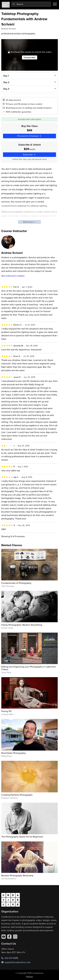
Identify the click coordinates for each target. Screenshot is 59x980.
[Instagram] (15, 937)
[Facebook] (9, 937)
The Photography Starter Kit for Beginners (22, 837)
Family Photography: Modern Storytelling (22, 625)
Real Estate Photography (14, 753)
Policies (29, 977)
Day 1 (6, 76)
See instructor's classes (13, 276)
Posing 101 (6, 711)
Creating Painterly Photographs (17, 795)
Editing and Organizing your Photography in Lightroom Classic (29, 668)
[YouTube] (4, 937)
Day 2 (6, 82)
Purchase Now (29, 58)
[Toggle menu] (55, 4)
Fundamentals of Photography (16, 583)
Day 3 (6, 89)
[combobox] (31, 4)
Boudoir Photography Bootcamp (17, 875)
